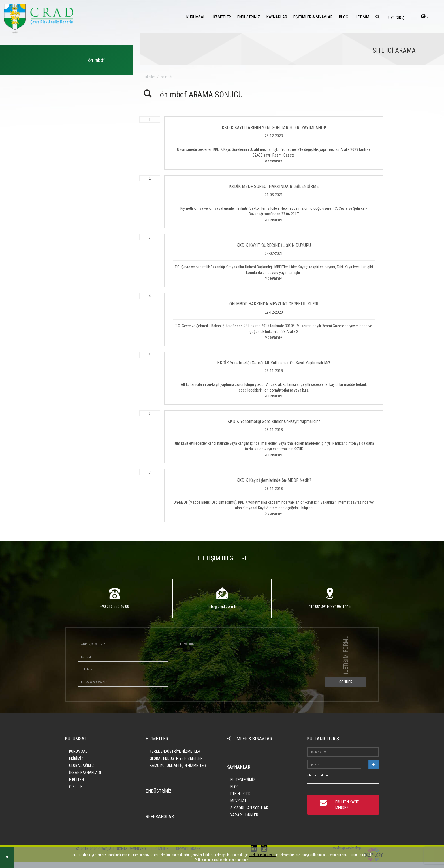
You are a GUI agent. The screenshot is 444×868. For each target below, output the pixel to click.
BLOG (344, 17)
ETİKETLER (149, 77)
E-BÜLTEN (76, 780)
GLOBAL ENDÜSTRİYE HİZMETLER (176, 758)
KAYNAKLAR (277, 17)
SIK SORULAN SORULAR (249, 808)
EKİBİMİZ (76, 758)
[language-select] (425, 17)
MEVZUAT (238, 801)
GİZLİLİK (76, 787)
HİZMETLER (221, 17)
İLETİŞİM (362, 17)
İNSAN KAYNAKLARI (85, 773)
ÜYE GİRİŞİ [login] (399, 18)
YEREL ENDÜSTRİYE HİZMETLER (175, 751)
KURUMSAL (196, 17)
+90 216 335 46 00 (115, 606)
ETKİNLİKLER (241, 794)
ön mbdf (166, 77)
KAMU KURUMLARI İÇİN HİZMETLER (178, 766)
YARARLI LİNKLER (244, 815)
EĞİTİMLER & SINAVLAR (313, 17)
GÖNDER (346, 682)
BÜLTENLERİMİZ (243, 780)
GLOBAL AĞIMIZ (82, 766)
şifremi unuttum (317, 775)
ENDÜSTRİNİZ (249, 17)
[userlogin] (374, 764)
